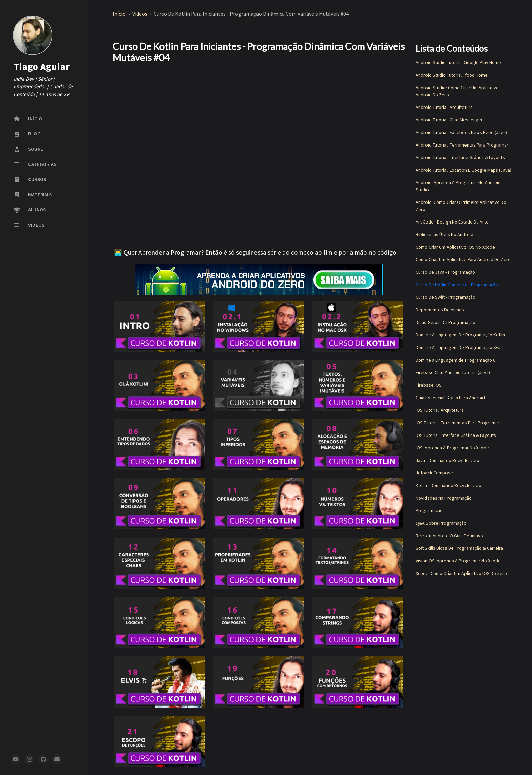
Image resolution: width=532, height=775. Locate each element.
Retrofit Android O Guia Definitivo (449, 536)
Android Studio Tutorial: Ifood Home (452, 75)
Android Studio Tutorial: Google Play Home (458, 62)
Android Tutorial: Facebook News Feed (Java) (461, 132)
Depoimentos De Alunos (440, 310)
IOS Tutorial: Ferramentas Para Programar (458, 423)
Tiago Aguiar (42, 66)
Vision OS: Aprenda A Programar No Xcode (458, 561)
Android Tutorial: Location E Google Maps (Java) (463, 170)
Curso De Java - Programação (445, 272)
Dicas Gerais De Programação (445, 322)
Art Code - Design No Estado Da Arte (452, 222)
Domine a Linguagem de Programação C (456, 360)
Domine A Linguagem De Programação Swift (459, 347)
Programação (429, 510)
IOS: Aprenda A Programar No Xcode (452, 448)
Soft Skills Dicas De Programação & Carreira (459, 548)
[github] (43, 759)
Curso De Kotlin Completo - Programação (457, 285)
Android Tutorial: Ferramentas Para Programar (462, 145)
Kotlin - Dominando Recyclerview (449, 485)
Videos (140, 14)
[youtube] (16, 759)
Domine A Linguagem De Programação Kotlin (460, 335)
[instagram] (30, 759)
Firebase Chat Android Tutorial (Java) (453, 372)
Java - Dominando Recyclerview (448, 460)
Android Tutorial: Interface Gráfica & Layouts (460, 157)
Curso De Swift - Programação (445, 297)
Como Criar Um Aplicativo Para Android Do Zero (463, 259)
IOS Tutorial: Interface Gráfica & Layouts (456, 435)
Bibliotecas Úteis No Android (444, 234)
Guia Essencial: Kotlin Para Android (450, 398)
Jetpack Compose (434, 473)
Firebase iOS (429, 385)
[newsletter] (57, 759)
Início (120, 14)
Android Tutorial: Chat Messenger (449, 120)
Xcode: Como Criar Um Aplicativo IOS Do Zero (461, 573)
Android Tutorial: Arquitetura (444, 107)
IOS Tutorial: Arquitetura (440, 410)
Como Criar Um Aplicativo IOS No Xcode (455, 247)
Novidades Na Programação (444, 498)
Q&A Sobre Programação (441, 523)
